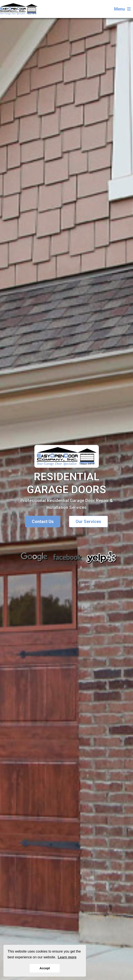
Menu (122, 9)
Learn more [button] (67, 957)
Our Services (88, 522)
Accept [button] (45, 968)
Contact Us (43, 522)
